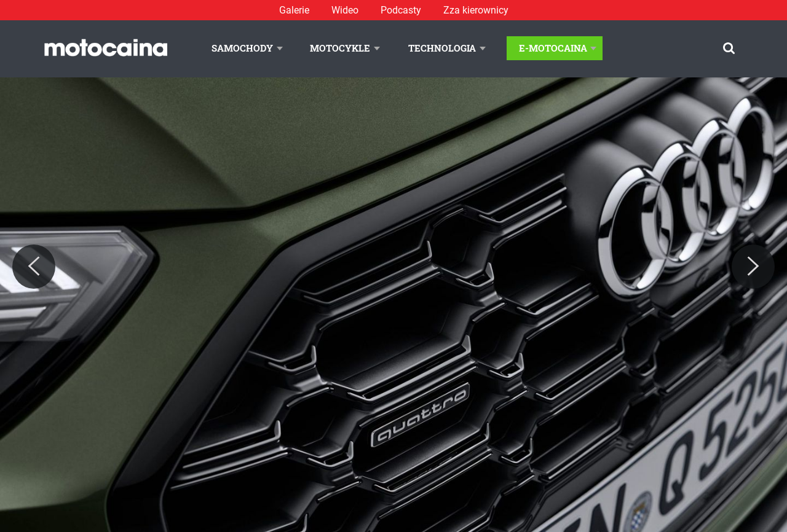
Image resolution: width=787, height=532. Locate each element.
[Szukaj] (729, 48)
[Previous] (34, 267)
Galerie (294, 10)
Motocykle (340, 48)
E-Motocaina (553, 48)
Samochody (242, 48)
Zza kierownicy (476, 10)
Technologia (442, 48)
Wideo (345, 10)
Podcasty (401, 10)
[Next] (753, 267)
